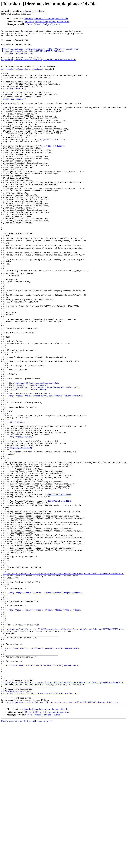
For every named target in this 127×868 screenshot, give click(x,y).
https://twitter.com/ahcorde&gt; (31, 447)
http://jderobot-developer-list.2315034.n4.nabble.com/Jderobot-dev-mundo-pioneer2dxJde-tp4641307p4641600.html (64, 672)
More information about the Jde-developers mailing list (26, 845)
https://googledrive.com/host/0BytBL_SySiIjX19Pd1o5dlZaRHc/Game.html (38, 65)
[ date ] (30, 24)
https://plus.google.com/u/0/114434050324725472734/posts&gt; (46, 449)
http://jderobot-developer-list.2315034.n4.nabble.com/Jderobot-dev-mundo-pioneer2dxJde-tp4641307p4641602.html (64, 739)
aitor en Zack (17, 490)
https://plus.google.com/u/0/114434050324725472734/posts (33, 54)
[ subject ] (48, 24)
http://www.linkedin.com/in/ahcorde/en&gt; (36, 444)
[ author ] (57, 24)
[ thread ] (38, 24)
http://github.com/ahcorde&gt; (32, 452)
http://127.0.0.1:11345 (52, 160)
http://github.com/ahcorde (18, 57)
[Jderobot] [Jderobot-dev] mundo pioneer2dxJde (46, 19)
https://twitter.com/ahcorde (63, 52)
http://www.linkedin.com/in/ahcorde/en (23, 52)
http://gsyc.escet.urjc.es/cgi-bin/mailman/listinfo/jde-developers (46, 695)
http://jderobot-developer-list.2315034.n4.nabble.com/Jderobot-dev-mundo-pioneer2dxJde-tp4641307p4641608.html (64, 803)
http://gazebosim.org (15, 98)
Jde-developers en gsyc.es (17, 813)
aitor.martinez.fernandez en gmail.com (22, 75)
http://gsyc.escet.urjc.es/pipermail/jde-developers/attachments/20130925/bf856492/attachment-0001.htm (62, 826)
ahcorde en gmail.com (34, 11)
